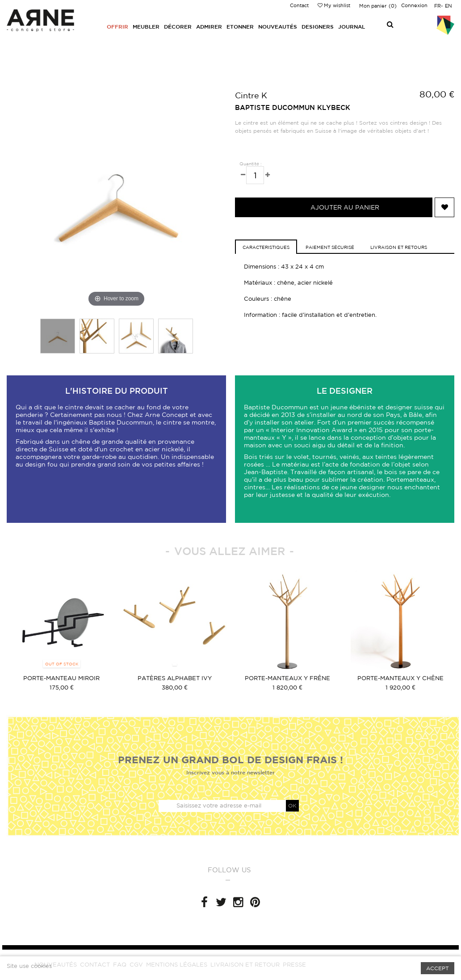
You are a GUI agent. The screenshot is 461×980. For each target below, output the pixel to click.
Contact (299, 5)
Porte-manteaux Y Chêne (400, 678)
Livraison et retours (399, 247)
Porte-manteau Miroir (61, 678)
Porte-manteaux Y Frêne (287, 678)
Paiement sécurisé (330, 247)
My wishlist (334, 5)
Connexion (414, 5)
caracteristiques (266, 247)
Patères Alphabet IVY (175, 678)
